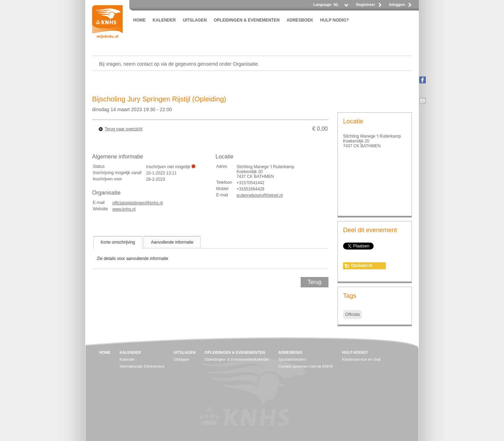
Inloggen (397, 5)
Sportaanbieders (292, 359)
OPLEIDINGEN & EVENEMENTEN (247, 20)
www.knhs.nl (124, 209)
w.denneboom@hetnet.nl (259, 195)
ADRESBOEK (300, 20)
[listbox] (341, 6)
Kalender (127, 359)
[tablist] (210, 252)
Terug (315, 282)
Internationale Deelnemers (142, 366)
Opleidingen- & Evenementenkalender (237, 359)
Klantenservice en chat (361, 359)
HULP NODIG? (334, 20)
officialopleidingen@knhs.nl (137, 203)
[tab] (118, 242)
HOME (139, 20)
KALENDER (164, 20)
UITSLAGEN (195, 20)
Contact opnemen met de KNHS (306, 366)
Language (322, 5)
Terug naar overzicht (124, 129)
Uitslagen (181, 359)
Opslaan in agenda (362, 266)
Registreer (366, 5)
